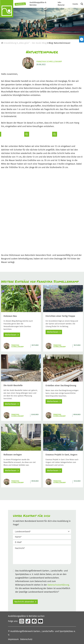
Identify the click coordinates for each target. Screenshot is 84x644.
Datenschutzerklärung (58, 585)
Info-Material (61, 4)
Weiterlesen (11, 335)
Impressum (13, 639)
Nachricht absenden (24, 602)
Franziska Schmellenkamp (49, 62)
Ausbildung (20, 4)
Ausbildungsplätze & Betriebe (38, 4)
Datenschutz (26, 639)
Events (75, 4)
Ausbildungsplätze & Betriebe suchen (26, 616)
